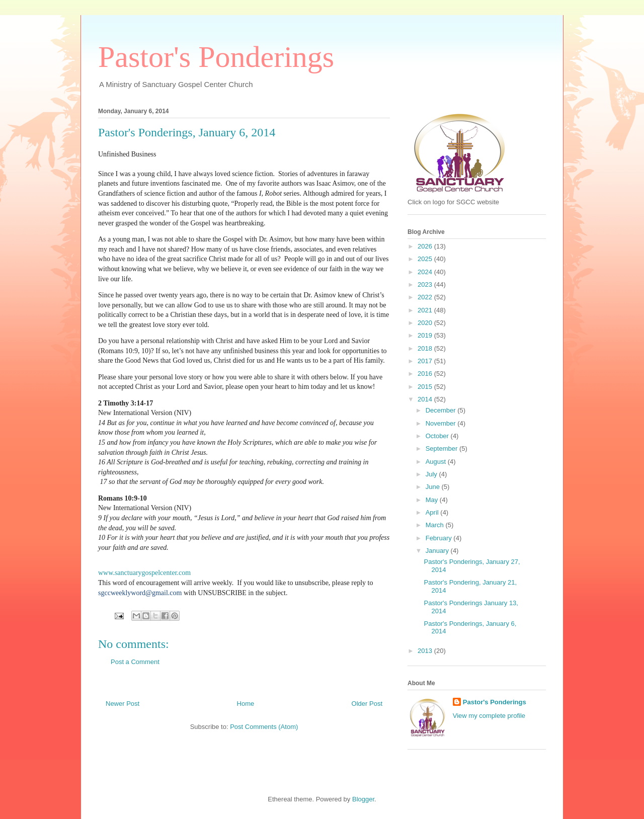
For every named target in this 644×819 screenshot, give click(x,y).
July (432, 474)
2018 (426, 348)
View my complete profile (489, 716)
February (440, 538)
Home (246, 704)
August (437, 462)
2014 (426, 399)
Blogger (363, 799)
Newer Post (123, 704)
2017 (426, 361)
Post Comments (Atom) (264, 727)
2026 (426, 246)
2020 (426, 323)
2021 (426, 310)
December (442, 410)
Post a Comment (135, 662)
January (438, 551)
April (433, 512)
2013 (426, 651)
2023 (426, 284)
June (434, 487)
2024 (426, 272)
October (438, 436)
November (442, 423)
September (442, 448)
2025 (426, 259)
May (433, 500)
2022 (426, 297)
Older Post (367, 704)
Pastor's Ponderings (216, 57)
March (436, 525)
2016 (426, 374)
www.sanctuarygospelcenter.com (144, 573)
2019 (426, 335)
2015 (426, 387)
